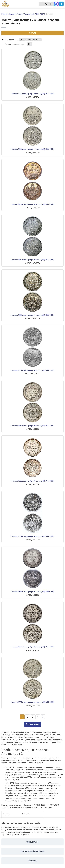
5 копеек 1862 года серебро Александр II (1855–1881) (32, 426)
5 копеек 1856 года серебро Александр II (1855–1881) (32, 94)
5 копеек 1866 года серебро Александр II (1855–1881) (32, 647)
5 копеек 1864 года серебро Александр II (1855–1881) (32, 536)
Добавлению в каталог (30, 40)
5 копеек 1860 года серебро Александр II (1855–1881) (32, 315)
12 (29, 44)
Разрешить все (32, 842)
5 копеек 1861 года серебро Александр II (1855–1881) (32, 370)
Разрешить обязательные (33, 851)
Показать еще (32, 724)
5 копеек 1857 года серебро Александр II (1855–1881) (32, 149)
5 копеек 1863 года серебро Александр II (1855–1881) (32, 481)
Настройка (33, 861)
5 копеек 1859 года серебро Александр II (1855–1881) (32, 260)
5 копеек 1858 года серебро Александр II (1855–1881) (32, 204)
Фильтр (32, 33)
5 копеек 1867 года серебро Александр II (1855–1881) (32, 702)
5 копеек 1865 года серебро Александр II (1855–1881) (32, 592)
